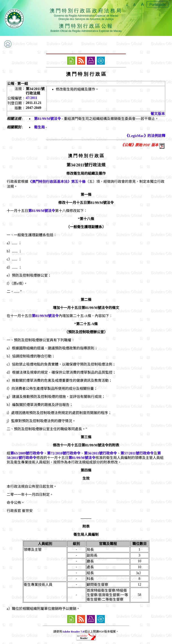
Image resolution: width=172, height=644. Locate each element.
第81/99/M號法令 (47, 119)
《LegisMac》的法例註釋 (145, 136)
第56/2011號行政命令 (101, 453)
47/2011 (32, 98)
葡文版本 (158, 114)
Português (158, 5)
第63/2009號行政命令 (27, 453)
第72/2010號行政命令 (64, 453)
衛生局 (39, 127)
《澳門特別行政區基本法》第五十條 (57, 182)
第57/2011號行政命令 (137, 453)
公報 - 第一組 (18, 84)
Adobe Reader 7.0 (73, 632)
